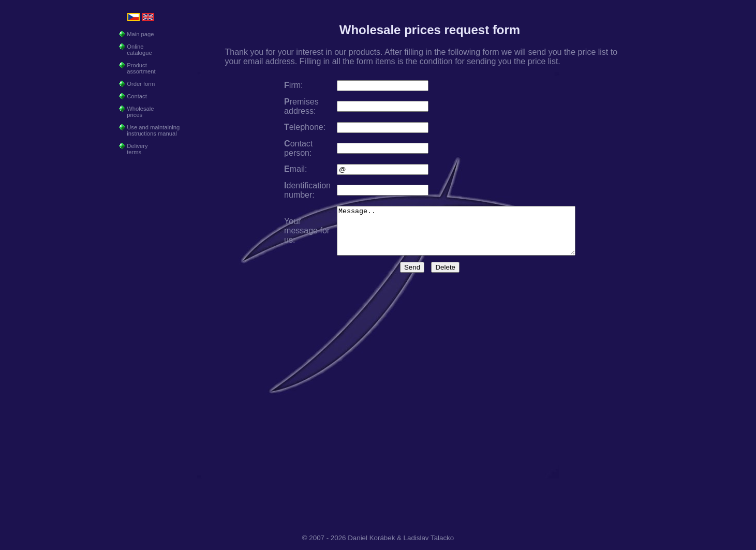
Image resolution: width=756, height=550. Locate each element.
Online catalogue (136, 50)
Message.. (456, 235)
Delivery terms (134, 149)
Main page (137, 34)
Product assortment (137, 68)
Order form (137, 84)
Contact (133, 96)
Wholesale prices (137, 112)
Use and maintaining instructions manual (150, 130)
